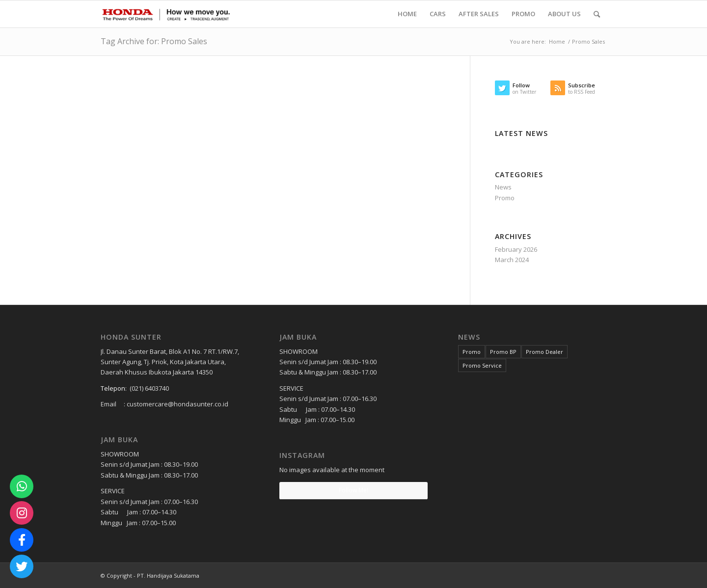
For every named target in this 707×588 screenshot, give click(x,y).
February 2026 (516, 249)
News (503, 187)
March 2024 (512, 260)
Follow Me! (353, 490)
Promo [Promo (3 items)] (472, 352)
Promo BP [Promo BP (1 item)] (503, 352)
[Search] (597, 14)
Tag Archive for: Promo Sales (154, 41)
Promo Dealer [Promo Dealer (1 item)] (544, 352)
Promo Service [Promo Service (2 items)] (482, 365)
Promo (505, 198)
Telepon (113, 388)
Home (557, 41)
